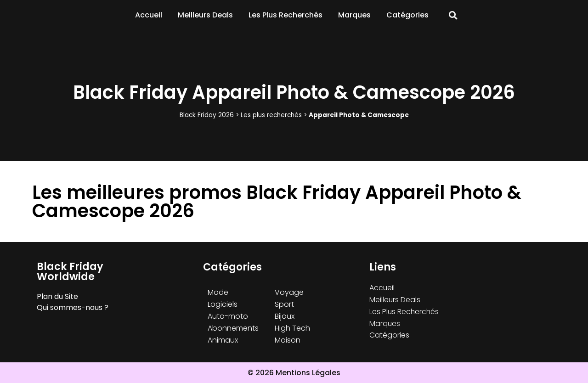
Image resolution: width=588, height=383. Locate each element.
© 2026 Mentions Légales (294, 373)
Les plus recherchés (271, 115)
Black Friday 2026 (207, 115)
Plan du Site (57, 296)
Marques (354, 15)
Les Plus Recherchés (286, 15)
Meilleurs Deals (205, 15)
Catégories (407, 15)
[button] (453, 15)
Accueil (149, 15)
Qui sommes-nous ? (73, 307)
